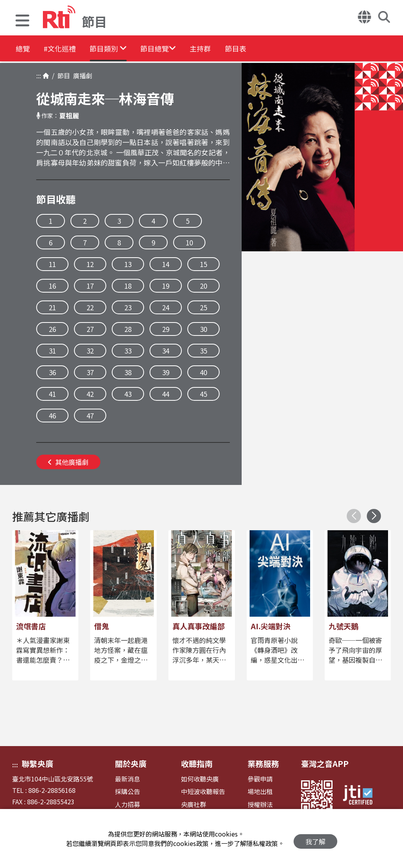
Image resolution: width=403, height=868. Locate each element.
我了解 (315, 839)
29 (166, 329)
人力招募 (128, 804)
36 (52, 372)
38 (128, 372)
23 (128, 307)
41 (52, 394)
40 (203, 372)
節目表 (280, 49)
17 (90, 286)
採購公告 (128, 792)
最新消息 (128, 779)
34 (166, 351)
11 (52, 264)
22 (90, 307)
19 (166, 286)
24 (166, 307)
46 (52, 416)
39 (166, 372)
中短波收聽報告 (203, 792)
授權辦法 (260, 804)
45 (203, 394)
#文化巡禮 (69, 49)
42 (90, 394)
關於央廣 (131, 764)
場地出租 (260, 792)
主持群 (237, 49)
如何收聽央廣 (200, 779)
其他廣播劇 (68, 462)
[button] (22, 21)
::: (39, 76)
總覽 (24, 49)
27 (90, 329)
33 (128, 351)
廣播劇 (81, 76)
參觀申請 (260, 779)
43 (128, 394)
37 (90, 372)
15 (203, 264)
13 (128, 264)
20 (203, 286)
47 (90, 416)
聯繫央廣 (37, 764)
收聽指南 (197, 764)
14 (166, 264)
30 (203, 329)
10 (189, 242)
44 (166, 394)
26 (52, 329)
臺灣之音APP (325, 764)
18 (128, 286)
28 (128, 329)
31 (52, 351)
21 (52, 307)
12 (90, 264)
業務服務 (263, 764)
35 (203, 351)
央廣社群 (194, 804)
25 (203, 307)
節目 (62, 76)
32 (90, 351)
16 (52, 286)
